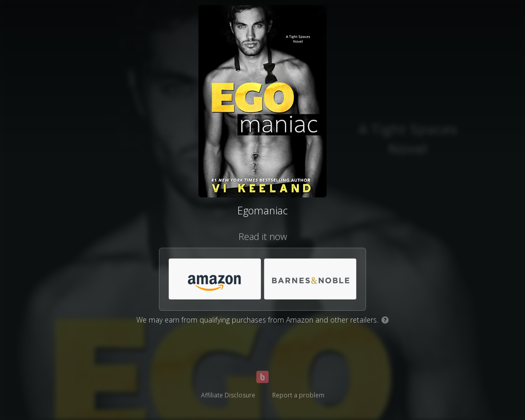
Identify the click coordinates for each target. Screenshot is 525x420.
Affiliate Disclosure (228, 395)
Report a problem (298, 395)
